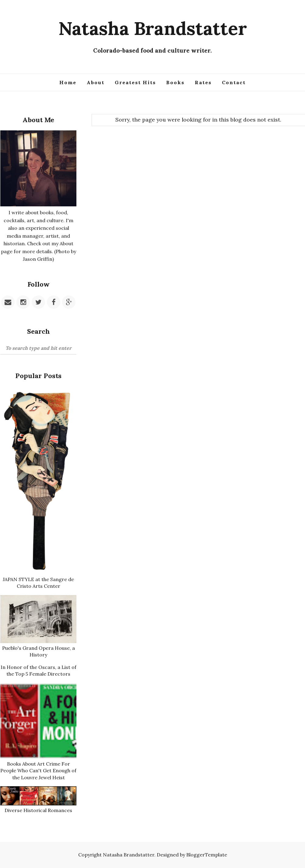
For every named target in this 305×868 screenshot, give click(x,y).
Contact (234, 82)
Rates (203, 82)
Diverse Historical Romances (38, 810)
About (96, 82)
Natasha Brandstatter (153, 28)
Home (68, 82)
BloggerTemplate (207, 855)
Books (175, 82)
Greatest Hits (135, 82)
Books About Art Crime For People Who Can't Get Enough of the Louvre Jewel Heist (38, 771)
